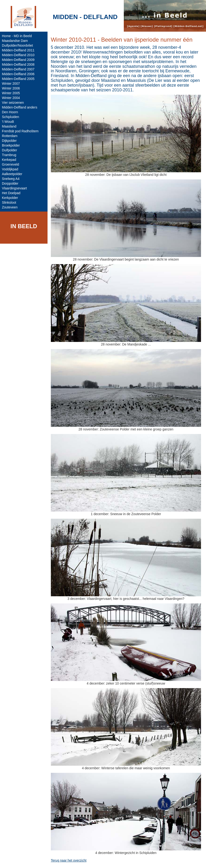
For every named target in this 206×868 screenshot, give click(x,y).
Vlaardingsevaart (14, 188)
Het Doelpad (11, 193)
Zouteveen (10, 207)
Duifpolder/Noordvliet (17, 45)
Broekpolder (11, 145)
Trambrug (9, 155)
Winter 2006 (11, 88)
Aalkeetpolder (12, 174)
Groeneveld (10, 164)
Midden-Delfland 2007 (18, 69)
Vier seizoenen (13, 103)
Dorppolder (10, 183)
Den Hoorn (10, 112)
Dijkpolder (9, 141)
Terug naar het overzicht (69, 860)
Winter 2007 (11, 84)
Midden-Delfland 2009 (18, 60)
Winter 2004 (11, 98)
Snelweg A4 (11, 179)
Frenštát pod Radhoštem (20, 131)
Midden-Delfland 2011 (18, 50)
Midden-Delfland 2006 (18, 74)
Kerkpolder (10, 198)
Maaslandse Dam (15, 41)
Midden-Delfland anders (20, 107)
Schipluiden (10, 117)
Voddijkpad (10, 169)
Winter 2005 (11, 93)
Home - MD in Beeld (17, 36)
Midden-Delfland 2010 (18, 55)
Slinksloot (9, 202)
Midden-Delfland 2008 (18, 64)
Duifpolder (10, 150)
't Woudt (8, 122)
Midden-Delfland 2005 (18, 79)
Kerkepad (9, 160)
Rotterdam (10, 136)
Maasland (9, 126)
